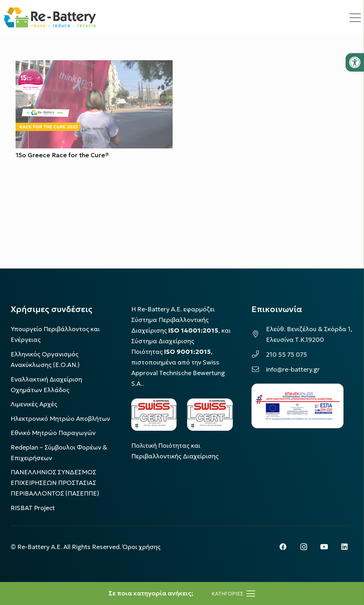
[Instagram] (304, 547)
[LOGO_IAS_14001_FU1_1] (154, 415)
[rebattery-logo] (50, 18)
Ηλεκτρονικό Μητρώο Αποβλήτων (60, 419)
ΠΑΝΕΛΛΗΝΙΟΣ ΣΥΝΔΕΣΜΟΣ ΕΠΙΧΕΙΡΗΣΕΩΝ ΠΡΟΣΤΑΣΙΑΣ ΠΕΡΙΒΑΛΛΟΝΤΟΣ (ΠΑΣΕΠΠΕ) (55, 483)
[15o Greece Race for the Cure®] (94, 66)
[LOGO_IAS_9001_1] (210, 415)
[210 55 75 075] (259, 355)
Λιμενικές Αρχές (34, 404)
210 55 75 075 (287, 355)
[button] (355, 62)
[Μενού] (233, 594)
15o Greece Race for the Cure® (62, 156)
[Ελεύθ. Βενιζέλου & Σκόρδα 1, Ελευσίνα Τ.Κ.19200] (259, 334)
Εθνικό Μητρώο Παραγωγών (53, 433)
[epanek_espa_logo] (297, 406)
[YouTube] (324, 547)
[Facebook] (283, 547)
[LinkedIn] (345, 547)
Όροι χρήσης (141, 547)
